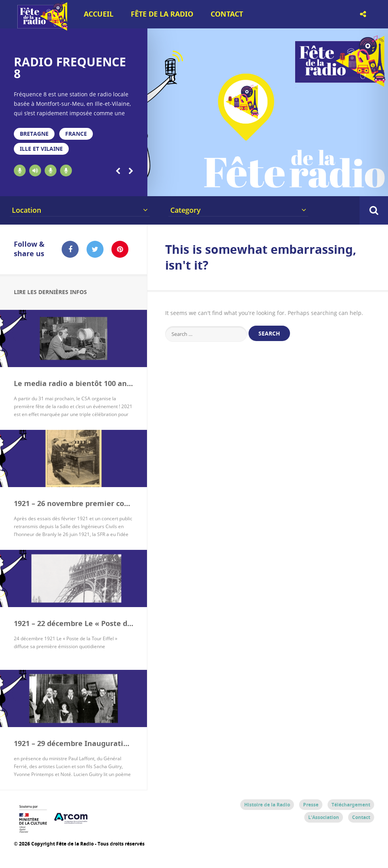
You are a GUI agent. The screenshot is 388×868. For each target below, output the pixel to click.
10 (241, 186)
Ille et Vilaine (41, 149)
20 (381, 186)
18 (352, 186)
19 (367, 186)
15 (311, 186)
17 (339, 186)
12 (269, 186)
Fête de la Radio (162, 14)
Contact (227, 14)
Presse (311, 805)
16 (325, 186)
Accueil (99, 14)
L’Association (324, 817)
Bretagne (34, 134)
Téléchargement (351, 805)
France (76, 134)
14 (297, 186)
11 (254, 186)
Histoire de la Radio (267, 805)
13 (283, 186)
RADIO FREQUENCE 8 (70, 68)
